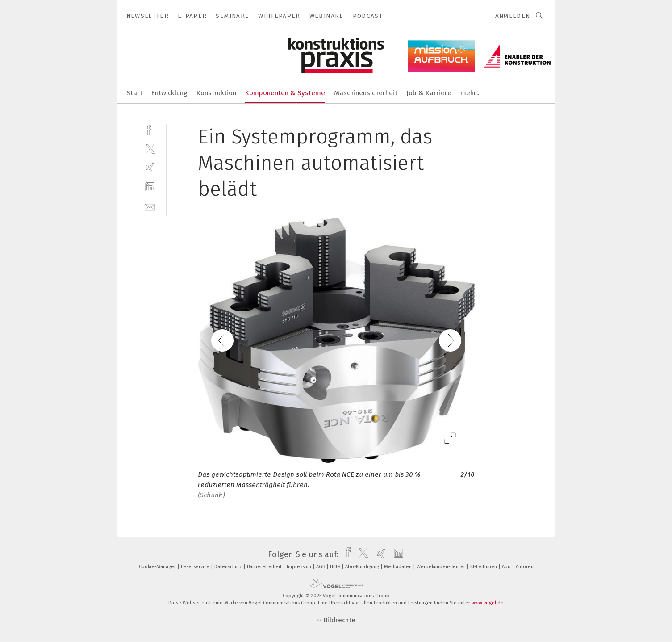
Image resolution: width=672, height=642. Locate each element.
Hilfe (336, 567)
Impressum (300, 567)
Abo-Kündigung (363, 567)
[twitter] (150, 149)
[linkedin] (150, 187)
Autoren (525, 567)
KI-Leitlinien (484, 567)
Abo (507, 567)
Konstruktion (216, 93)
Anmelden (513, 16)
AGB (321, 567)
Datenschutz (229, 567)
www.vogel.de (488, 603)
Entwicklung (169, 93)
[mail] (150, 206)
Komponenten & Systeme (285, 93)
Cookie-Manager (158, 567)
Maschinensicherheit (366, 93)
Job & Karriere (429, 93)
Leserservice (196, 567)
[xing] (150, 168)
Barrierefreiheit (265, 567)
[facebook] (150, 129)
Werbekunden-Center (442, 567)
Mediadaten (399, 567)
